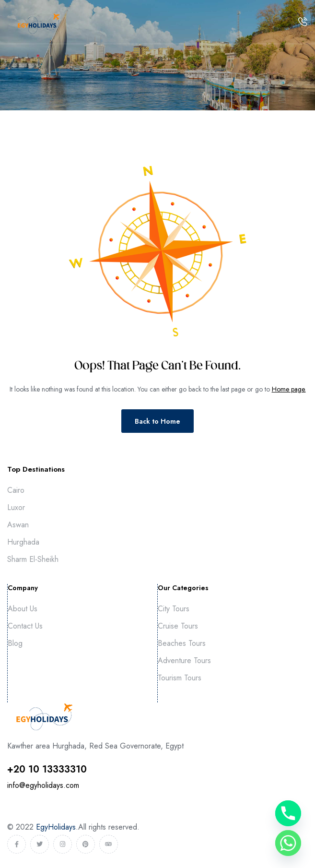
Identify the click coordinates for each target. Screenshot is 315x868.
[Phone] (288, 813)
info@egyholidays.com (43, 785)
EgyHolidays (56, 827)
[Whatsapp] (288, 843)
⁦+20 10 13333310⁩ (47, 769)
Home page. (289, 389)
